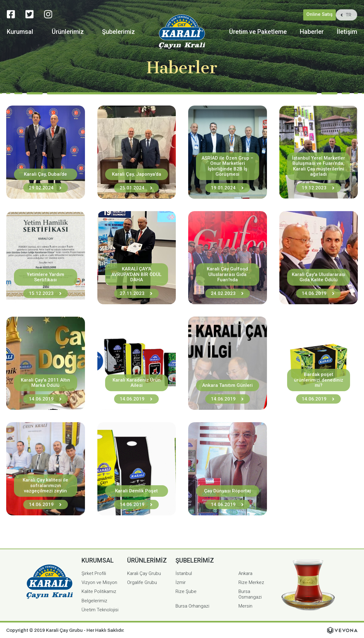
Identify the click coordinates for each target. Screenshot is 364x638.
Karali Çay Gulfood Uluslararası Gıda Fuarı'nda (227, 274)
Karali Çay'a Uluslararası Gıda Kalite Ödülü (319, 277)
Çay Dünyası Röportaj (227, 491)
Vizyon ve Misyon (99, 582)
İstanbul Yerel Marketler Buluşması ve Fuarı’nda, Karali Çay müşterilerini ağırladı (319, 166)
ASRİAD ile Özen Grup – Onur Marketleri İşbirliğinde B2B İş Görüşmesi (227, 166)
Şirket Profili (94, 573)
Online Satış (320, 14)
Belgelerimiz (94, 601)
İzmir (181, 582)
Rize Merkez (251, 582)
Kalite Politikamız (99, 591)
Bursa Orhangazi (192, 606)
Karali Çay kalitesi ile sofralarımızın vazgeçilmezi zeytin (45, 485)
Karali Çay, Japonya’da (137, 174)
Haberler (312, 32)
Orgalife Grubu (142, 582)
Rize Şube (186, 591)
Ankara (245, 573)
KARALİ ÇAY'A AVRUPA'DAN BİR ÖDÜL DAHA (136, 274)
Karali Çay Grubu (144, 573)
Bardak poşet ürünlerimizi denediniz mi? (319, 380)
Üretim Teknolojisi (100, 610)
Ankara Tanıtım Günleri (227, 385)
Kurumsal (20, 32)
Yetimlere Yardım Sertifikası (45, 277)
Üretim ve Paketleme (258, 32)
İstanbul (184, 573)
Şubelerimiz (118, 32)
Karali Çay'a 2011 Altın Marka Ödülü (45, 383)
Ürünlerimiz (68, 32)
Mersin (245, 606)
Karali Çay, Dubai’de (45, 174)
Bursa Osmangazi (250, 594)
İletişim (347, 32)
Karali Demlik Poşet (136, 491)
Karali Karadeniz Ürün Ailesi (137, 383)
